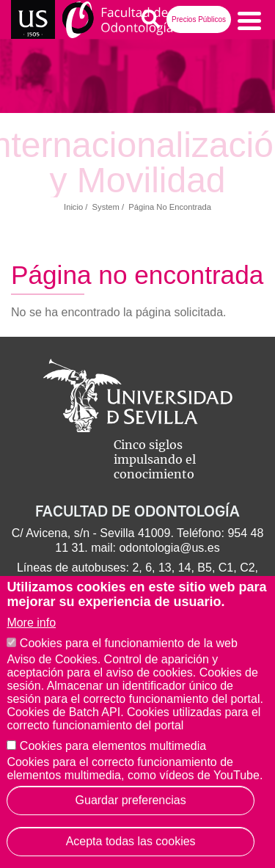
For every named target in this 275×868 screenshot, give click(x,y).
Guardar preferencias (131, 800)
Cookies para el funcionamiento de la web (129, 643)
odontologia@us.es (169, 548)
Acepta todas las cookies (131, 841)
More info (31, 623)
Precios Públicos (199, 19)
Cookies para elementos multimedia (113, 746)
